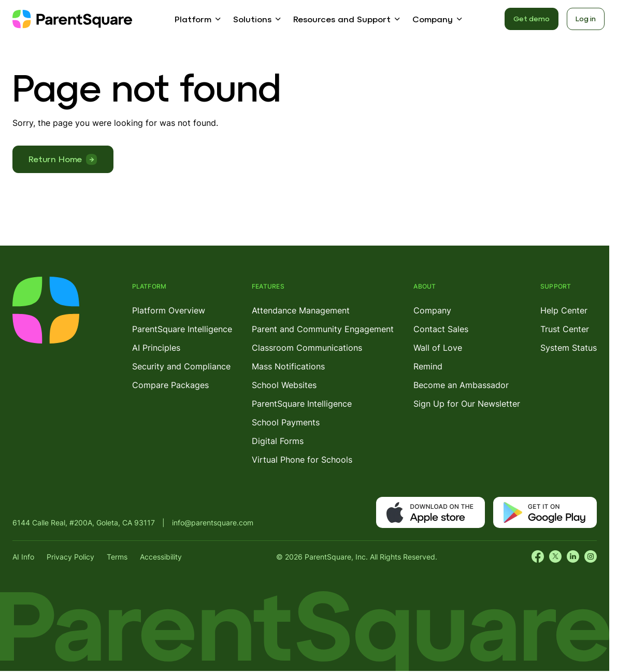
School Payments (286, 422)
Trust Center (565, 329)
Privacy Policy (70, 557)
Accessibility (161, 557)
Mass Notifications (288, 366)
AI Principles (156, 348)
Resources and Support (342, 19)
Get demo (532, 19)
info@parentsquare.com (213, 523)
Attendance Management (301, 310)
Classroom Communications (307, 348)
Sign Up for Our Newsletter (467, 404)
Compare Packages (170, 385)
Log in (586, 19)
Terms (117, 557)
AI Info (23, 557)
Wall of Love (438, 348)
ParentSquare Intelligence (182, 329)
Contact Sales (441, 329)
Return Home (55, 159)
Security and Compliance (181, 366)
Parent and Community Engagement (323, 329)
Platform (193, 19)
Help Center (564, 310)
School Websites (284, 385)
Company (433, 19)
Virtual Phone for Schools (302, 460)
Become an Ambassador (461, 385)
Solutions (252, 19)
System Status (569, 348)
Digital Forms (278, 441)
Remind (428, 366)
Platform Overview (169, 310)
